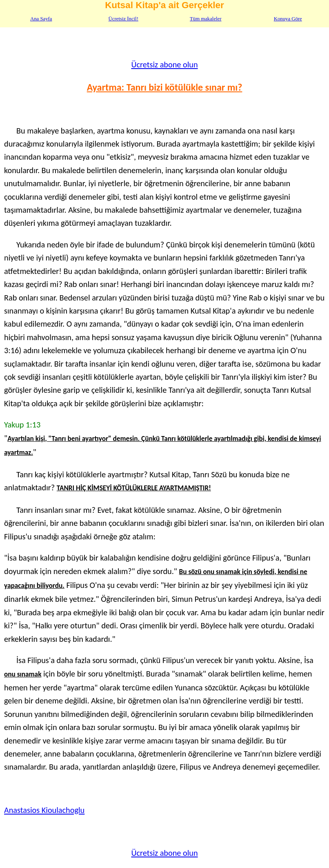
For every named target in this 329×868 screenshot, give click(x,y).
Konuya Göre (288, 19)
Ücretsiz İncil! (123, 19)
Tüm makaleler (206, 19)
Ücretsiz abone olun (164, 65)
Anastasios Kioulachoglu (44, 810)
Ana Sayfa (41, 19)
